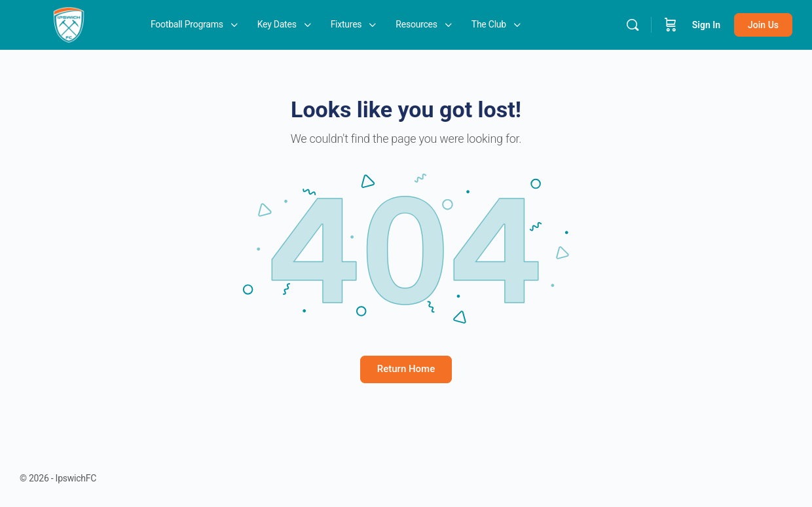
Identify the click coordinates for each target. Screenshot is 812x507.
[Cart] (671, 25)
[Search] (633, 25)
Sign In (706, 25)
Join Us (763, 25)
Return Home (406, 369)
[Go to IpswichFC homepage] (69, 24)
